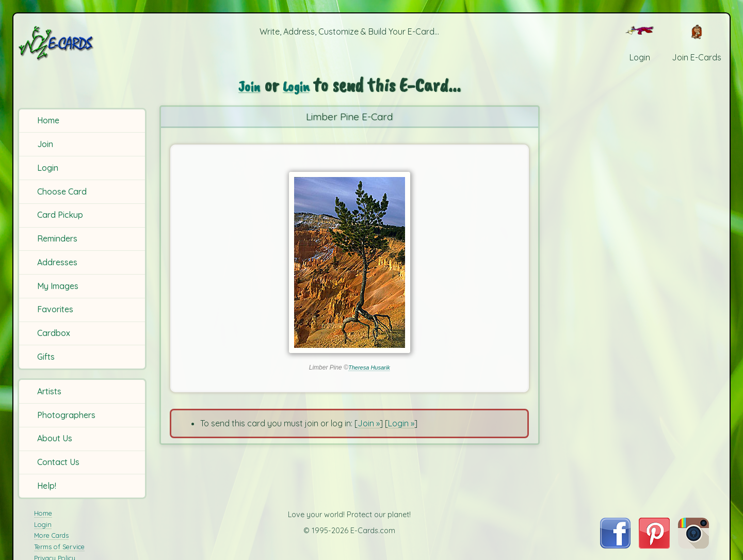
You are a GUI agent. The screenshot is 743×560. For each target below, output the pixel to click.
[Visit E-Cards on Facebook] (615, 546)
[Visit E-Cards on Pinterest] (654, 546)
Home (48, 120)
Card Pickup (60, 215)
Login (48, 168)
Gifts (46, 357)
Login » (401, 423)
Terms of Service (59, 547)
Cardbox (54, 333)
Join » (369, 423)
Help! (47, 486)
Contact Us (58, 462)
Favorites (55, 309)
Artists (49, 391)
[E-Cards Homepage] (82, 43)
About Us (55, 438)
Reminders (57, 238)
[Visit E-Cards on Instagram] (693, 546)
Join (45, 144)
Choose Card (62, 191)
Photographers (66, 415)
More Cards (51, 535)
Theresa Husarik (369, 367)
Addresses (57, 262)
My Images (58, 286)
